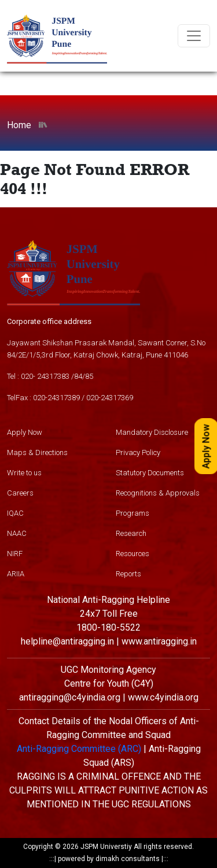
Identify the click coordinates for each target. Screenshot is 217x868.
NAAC (17, 533)
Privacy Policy (138, 452)
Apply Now (25, 432)
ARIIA (16, 574)
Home (19, 125)
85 (89, 376)
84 (78, 376)
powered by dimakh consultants (109, 859)
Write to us (24, 473)
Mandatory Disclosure (152, 432)
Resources (133, 554)
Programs (133, 513)
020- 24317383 (45, 376)
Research (131, 533)
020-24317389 (56, 398)
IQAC (15, 513)
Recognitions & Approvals (158, 493)
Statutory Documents (150, 473)
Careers (20, 493)
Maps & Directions (37, 452)
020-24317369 (110, 398)
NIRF (15, 554)
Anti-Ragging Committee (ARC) (79, 749)
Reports (128, 574)
